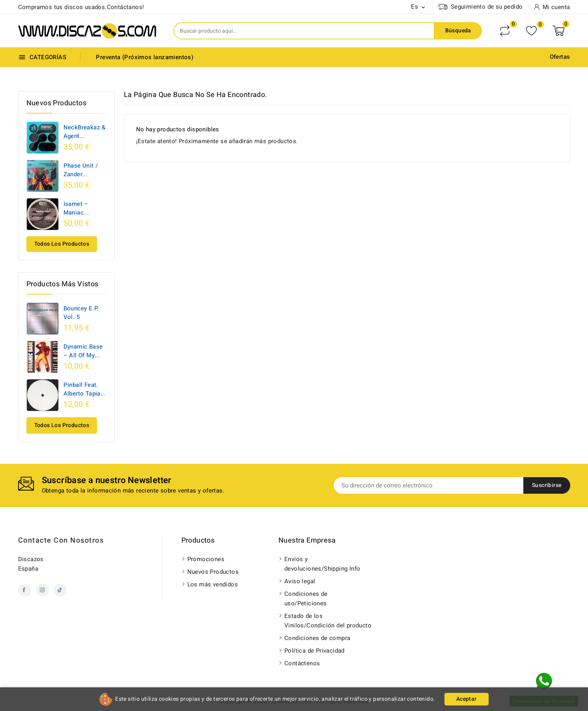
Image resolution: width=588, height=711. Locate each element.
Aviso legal (300, 581)
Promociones (206, 559)
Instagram (42, 590)
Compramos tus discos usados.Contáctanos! (81, 7)
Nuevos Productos (213, 572)
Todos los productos (62, 244)
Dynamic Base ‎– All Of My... (83, 351)
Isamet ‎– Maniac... (76, 208)
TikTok (60, 590)
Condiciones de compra (317, 638)
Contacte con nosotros (61, 540)
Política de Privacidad (315, 651)
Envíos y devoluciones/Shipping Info (322, 564)
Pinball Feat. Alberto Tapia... (85, 389)
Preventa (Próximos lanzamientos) (145, 57)
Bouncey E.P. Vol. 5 (81, 313)
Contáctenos (302, 663)
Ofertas (560, 57)
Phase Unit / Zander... (81, 170)
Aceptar (467, 699)
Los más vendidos (213, 584)
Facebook (25, 590)
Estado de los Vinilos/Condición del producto (328, 621)
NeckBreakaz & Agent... (85, 132)
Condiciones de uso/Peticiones (306, 599)
